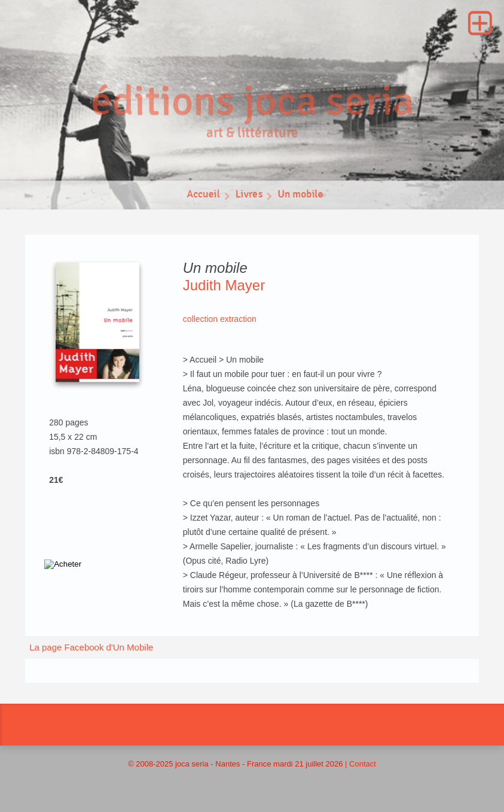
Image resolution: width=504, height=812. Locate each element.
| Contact (361, 764)
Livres (249, 197)
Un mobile (301, 197)
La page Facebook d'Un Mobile (91, 647)
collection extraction (220, 319)
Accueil (203, 197)
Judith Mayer (224, 285)
